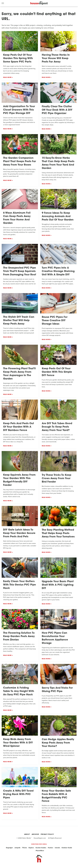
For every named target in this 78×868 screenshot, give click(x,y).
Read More (7, 77)
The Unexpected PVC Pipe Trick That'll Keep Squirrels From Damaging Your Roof (20, 271)
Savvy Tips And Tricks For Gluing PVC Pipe (57, 690)
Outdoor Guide (67, 848)
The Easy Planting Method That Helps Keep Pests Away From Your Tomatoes (58, 533)
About (27, 834)
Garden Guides (41, 848)
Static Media (27, 838)
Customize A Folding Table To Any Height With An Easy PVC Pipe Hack (19, 691)
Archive (35, 834)
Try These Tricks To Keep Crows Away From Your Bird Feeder (57, 478)
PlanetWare (40, 851)
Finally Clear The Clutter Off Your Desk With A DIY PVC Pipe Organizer (57, 110)
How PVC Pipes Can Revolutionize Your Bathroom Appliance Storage (55, 638)
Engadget (9, 848)
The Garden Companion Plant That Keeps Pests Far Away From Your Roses (20, 161)
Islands (57, 848)
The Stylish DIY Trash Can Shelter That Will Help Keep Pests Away (19, 320)
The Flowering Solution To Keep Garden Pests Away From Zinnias (19, 636)
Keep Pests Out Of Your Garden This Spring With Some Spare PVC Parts (18, 58)
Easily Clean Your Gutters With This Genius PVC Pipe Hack (19, 585)
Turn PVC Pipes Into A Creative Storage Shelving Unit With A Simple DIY (58, 271)
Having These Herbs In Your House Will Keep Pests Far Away (56, 58)
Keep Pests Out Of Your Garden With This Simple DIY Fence (57, 372)
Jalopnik (17, 848)
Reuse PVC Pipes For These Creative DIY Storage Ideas (55, 321)
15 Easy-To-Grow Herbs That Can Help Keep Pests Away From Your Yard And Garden (58, 163)
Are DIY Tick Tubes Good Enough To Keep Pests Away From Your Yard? (57, 427)
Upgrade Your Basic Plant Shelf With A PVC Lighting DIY (58, 585)
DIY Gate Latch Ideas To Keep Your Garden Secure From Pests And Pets (19, 533)
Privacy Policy (47, 834)
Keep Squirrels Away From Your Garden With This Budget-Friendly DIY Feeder (19, 480)
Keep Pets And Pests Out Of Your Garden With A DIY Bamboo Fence (18, 427)
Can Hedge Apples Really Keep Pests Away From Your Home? (58, 743)
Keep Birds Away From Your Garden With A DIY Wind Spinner (18, 743)
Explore (31, 848)
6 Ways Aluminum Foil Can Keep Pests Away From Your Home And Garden (17, 218)
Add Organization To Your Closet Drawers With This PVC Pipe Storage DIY (19, 110)
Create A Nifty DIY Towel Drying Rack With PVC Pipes (18, 794)
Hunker (50, 848)
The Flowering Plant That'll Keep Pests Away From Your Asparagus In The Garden (19, 374)
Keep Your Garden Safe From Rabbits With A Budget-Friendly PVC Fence (56, 796)
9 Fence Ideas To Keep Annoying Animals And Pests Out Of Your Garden (58, 216)
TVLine (24, 848)
